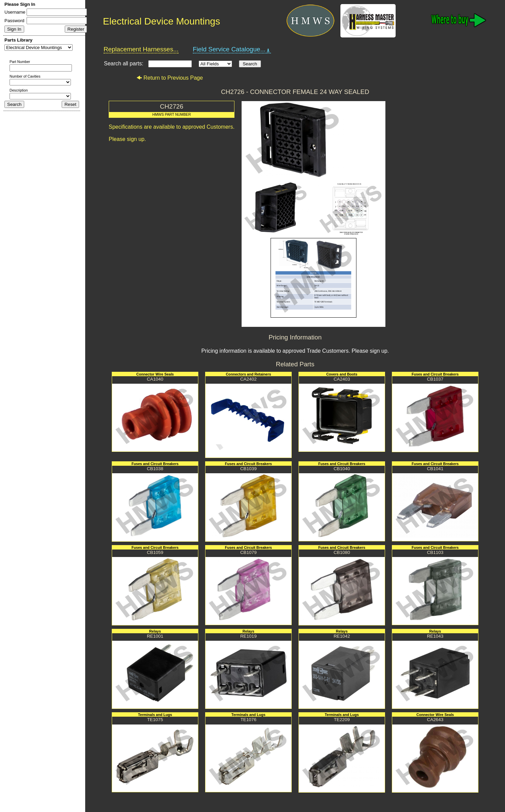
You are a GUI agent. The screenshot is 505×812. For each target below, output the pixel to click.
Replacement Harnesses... (141, 49)
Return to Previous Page (170, 78)
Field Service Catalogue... (232, 49)
